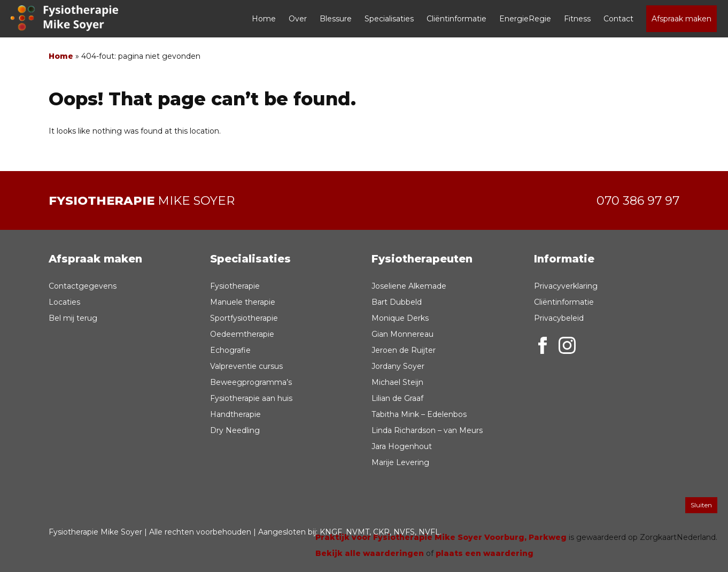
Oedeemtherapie (242, 334)
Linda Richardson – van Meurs (427, 430)
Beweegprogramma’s (251, 382)
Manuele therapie (243, 302)
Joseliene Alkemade (409, 286)
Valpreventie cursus (246, 366)
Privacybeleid (559, 318)
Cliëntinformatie (456, 19)
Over (298, 19)
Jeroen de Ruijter (404, 350)
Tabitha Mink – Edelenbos (419, 414)
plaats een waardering (485, 553)
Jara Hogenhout (402, 446)
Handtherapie (235, 414)
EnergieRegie (525, 19)
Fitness (577, 19)
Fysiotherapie (235, 286)
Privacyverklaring (566, 286)
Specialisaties (389, 19)
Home (264, 19)
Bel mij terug (73, 318)
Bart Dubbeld (397, 302)
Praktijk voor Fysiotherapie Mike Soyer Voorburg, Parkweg (441, 537)
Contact (618, 19)
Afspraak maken (681, 19)
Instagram (567, 345)
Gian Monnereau (402, 334)
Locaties (64, 302)
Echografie (230, 350)
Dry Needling (235, 430)
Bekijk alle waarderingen (370, 553)
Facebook (543, 345)
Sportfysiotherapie (244, 318)
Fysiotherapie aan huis (251, 398)
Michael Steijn (397, 382)
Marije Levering (400, 462)
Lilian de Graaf (397, 398)
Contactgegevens (83, 286)
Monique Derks (400, 318)
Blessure (336, 19)
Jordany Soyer (398, 366)
